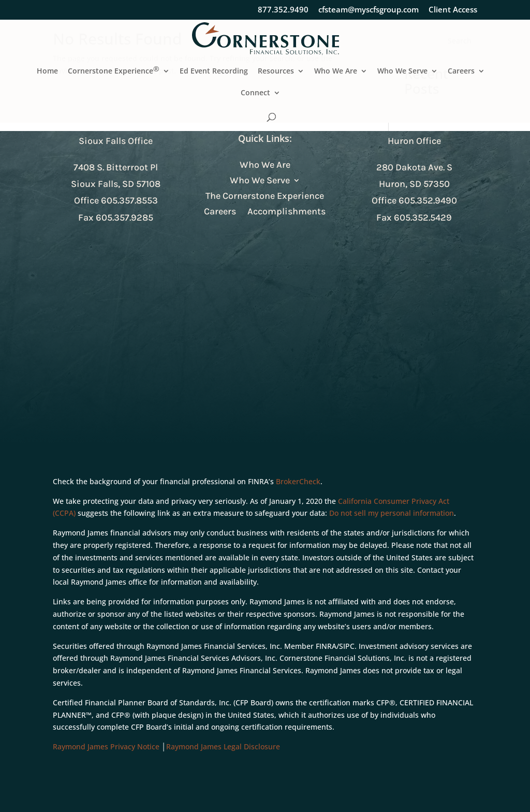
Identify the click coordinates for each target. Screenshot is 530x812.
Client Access (453, 10)
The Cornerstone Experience (265, 197)
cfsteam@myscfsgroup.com (369, 10)
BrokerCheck (298, 481)
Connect (255, 93)
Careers (461, 71)
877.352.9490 (283, 10)
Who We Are (336, 71)
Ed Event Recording (214, 71)
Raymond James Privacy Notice (106, 746)
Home (47, 71)
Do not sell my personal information (392, 513)
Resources (276, 71)
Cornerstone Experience (114, 71)
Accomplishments (286, 212)
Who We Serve (402, 71)
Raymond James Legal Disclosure (223, 746)
